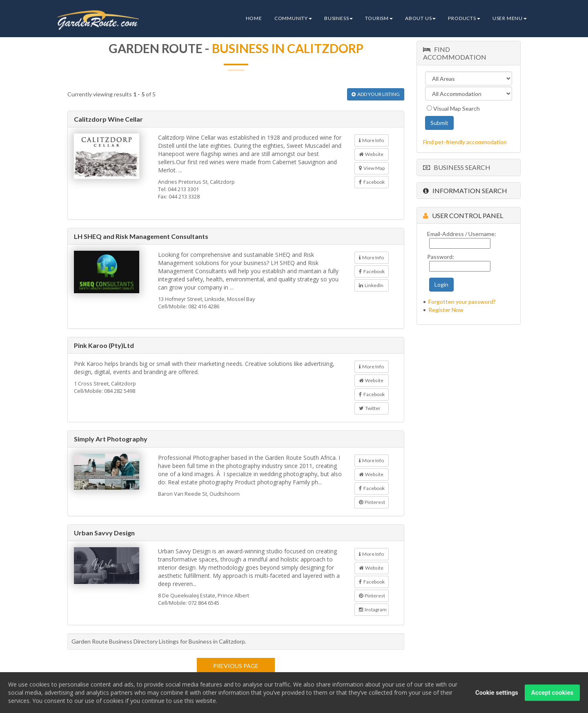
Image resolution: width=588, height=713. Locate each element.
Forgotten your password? (462, 302)
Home (254, 18)
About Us (420, 18)
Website (371, 154)
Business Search (457, 167)
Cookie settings (497, 694)
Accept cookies (552, 694)
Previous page (236, 666)
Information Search (465, 191)
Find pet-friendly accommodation (465, 142)
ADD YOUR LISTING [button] (376, 94)
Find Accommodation (455, 53)
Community (293, 18)
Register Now (446, 310)
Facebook (372, 182)
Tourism (379, 18)
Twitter (370, 408)
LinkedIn (371, 285)
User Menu (510, 18)
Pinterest (372, 502)
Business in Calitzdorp (288, 48)
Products (464, 18)
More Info (371, 140)
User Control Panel (463, 215)
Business (339, 18)
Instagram (373, 609)
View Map (372, 168)
